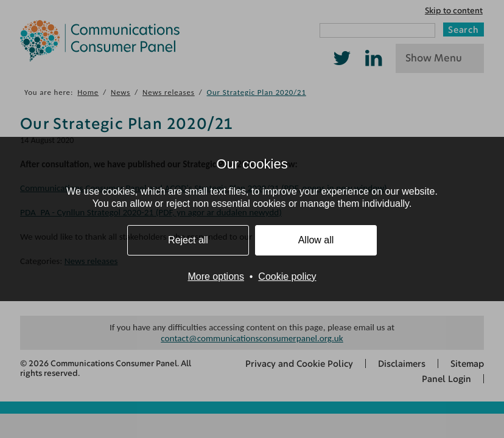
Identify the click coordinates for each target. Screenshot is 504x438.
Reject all (188, 240)
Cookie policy (287, 276)
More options (216, 276)
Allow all (316, 240)
